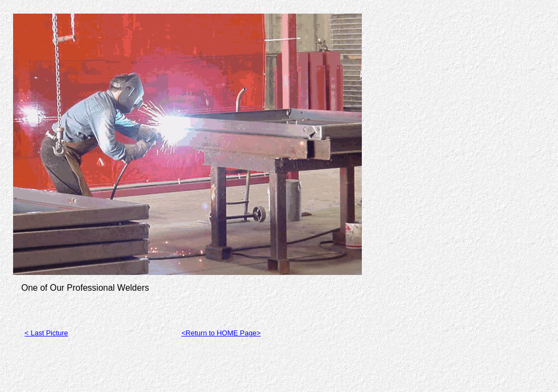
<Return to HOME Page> (221, 333)
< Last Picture (46, 333)
